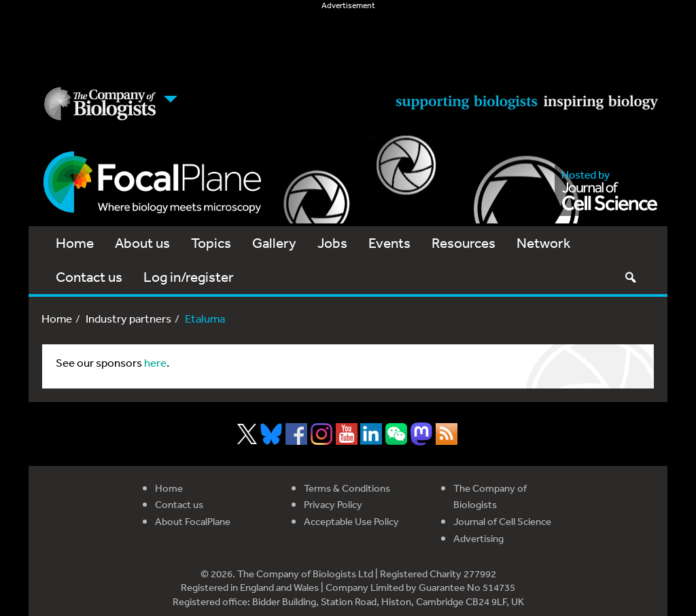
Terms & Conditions (347, 488)
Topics (211, 243)
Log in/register (189, 277)
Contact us (89, 277)
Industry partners (128, 318)
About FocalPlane (193, 521)
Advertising (478, 538)
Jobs (332, 243)
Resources (464, 243)
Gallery (274, 243)
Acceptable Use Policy (351, 521)
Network (543, 243)
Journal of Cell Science (502, 521)
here (155, 362)
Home (75, 243)
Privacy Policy (333, 504)
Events (389, 243)
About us (142, 243)
